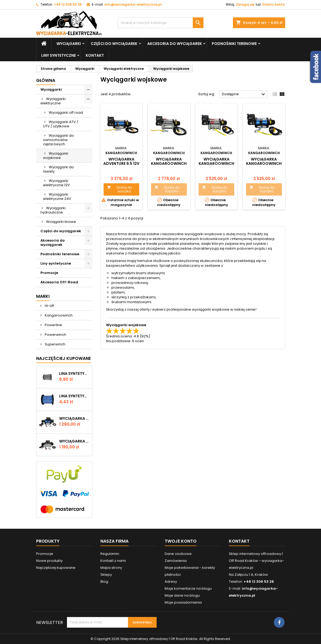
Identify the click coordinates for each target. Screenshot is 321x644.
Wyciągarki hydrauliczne (53, 210)
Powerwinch (55, 335)
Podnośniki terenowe (234, 44)
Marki (43, 296)
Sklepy (106, 575)
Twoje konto (181, 541)
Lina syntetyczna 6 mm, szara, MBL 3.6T (75, 374)
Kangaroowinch (58, 315)
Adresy (171, 582)
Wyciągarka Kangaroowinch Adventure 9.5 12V (169, 163)
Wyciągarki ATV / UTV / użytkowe (61, 124)
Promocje (49, 273)
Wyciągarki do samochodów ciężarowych (58, 140)
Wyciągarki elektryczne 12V (56, 183)
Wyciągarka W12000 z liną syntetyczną (75, 418)
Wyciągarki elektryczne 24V (57, 197)
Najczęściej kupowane (56, 568)
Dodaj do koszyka (120, 189)
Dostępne (244, 94)
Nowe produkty (49, 561)
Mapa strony (111, 568)
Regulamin (110, 554)
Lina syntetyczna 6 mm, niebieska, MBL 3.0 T (75, 396)
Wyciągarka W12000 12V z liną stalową (75, 441)
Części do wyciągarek (114, 44)
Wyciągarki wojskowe (56, 156)
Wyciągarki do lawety (58, 169)
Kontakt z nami (113, 561)
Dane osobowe (178, 554)
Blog (104, 582)
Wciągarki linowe (61, 222)
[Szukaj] (161, 23)
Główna (46, 80)
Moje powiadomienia (183, 602)
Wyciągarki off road (66, 113)
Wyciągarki (69, 44)
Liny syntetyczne (58, 55)
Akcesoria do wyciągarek (175, 44)
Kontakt (95, 55)
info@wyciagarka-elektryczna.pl (133, 4)
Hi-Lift (49, 306)
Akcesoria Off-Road (59, 282)
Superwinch (55, 344)
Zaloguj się (245, 4)
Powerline (53, 325)
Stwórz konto (273, 4)
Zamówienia (176, 561)
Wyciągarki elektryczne (53, 101)
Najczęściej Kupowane (63, 358)
